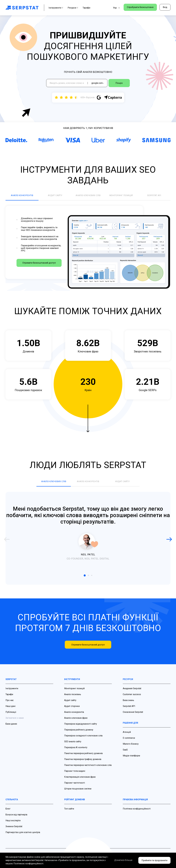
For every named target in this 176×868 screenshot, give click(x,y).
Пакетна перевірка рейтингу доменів (83, 757)
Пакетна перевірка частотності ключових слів (88, 768)
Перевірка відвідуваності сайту (81, 727)
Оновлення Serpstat (133, 715)
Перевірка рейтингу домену (79, 733)
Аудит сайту (70, 704)
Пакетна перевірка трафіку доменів (83, 762)
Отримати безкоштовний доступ (37, 266)
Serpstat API (129, 709)
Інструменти (56, 8)
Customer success (132, 698)
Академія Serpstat (132, 692)
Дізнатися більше (119, 860)
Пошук (123, 83)
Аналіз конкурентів (74, 715)
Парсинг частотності (75, 786)
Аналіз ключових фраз (76, 721)
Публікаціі (11, 715)
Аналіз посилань (73, 698)
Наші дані (10, 709)
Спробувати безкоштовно (138, 8)
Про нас (10, 704)
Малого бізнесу (131, 747)
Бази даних (11, 727)
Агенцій (127, 735)
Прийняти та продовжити (154, 860)
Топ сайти (69, 812)
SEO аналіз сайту (73, 745)
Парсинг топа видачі (75, 774)
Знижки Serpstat (14, 830)
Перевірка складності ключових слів (83, 739)
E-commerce (129, 741)
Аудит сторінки (72, 709)
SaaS (125, 753)
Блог (8, 812)
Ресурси (73, 8)
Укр (113, 8)
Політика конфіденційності (137, 812)
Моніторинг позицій (74, 692)
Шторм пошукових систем (78, 792)
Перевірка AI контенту (76, 751)
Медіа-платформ (131, 759)
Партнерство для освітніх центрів (23, 836)
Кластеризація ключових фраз (80, 780)
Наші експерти (13, 824)
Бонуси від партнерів (16, 818)
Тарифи (86, 8)
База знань (128, 704)
